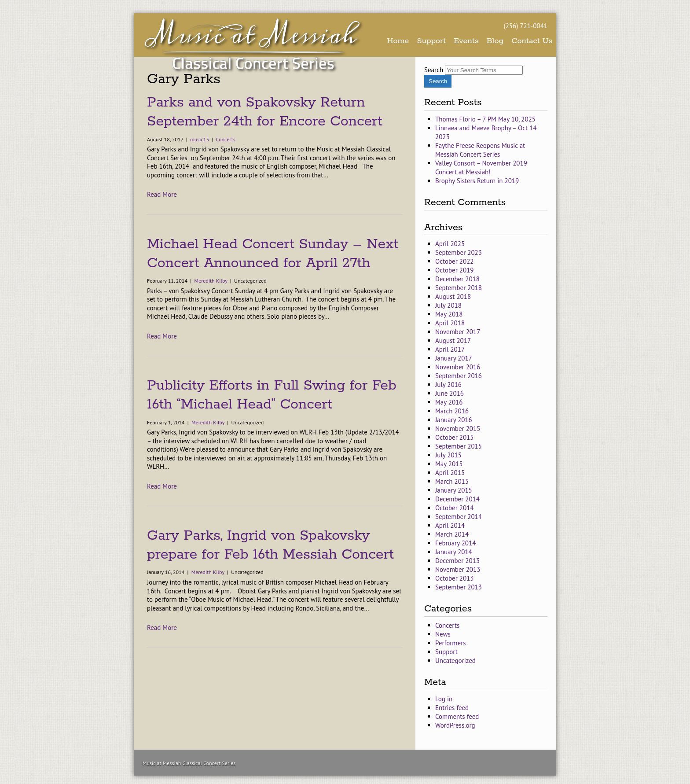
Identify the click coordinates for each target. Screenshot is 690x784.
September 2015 (459, 446)
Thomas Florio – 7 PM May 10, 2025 (485, 119)
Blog (495, 41)
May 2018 (449, 314)
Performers (451, 643)
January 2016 (454, 420)
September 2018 (459, 288)
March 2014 (452, 534)
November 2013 (458, 569)
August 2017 (453, 340)
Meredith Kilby (211, 281)
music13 (200, 139)
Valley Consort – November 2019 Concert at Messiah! (481, 167)
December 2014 (457, 499)
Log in (444, 699)
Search (434, 70)
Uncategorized (455, 661)
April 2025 (450, 244)
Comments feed (457, 716)
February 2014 (455, 543)
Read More (162, 194)
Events (466, 41)
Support (431, 41)
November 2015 (458, 429)
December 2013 (457, 561)
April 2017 (450, 349)
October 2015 (455, 437)
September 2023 (459, 252)
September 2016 (459, 376)
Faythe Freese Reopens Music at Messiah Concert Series (480, 150)
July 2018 (448, 305)
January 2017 (454, 358)
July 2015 (448, 455)
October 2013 (455, 578)
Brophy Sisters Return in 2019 (477, 181)
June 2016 (450, 393)
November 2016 (458, 367)
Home (398, 41)
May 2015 (449, 464)
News (443, 634)
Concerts (226, 139)
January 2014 (454, 552)
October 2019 (455, 270)
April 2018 (450, 323)
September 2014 (459, 517)
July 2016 (448, 385)
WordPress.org (455, 725)
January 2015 (454, 490)
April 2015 (450, 473)
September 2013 (459, 587)
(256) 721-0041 (525, 26)
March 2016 (452, 411)
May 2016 (449, 402)
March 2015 (452, 481)
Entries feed (452, 708)
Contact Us (532, 41)
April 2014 (450, 525)
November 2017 (458, 332)
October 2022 (455, 261)
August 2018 (453, 296)
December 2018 (457, 279)
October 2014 (455, 508)
